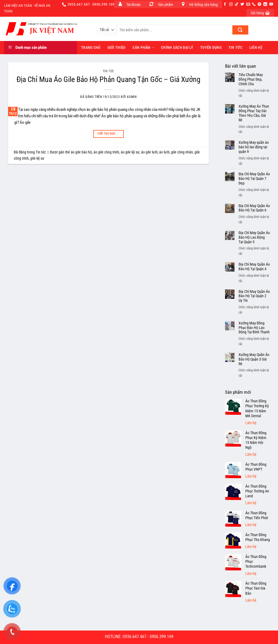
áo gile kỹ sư (130, 152)
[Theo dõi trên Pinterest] (259, 4)
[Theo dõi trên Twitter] (242, 4)
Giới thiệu (117, 47)
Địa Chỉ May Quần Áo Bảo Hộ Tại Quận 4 (254, 267)
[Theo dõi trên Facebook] (225, 4)
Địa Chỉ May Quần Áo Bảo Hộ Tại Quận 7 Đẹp (254, 179)
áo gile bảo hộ (81, 152)
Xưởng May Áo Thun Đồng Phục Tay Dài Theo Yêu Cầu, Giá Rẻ (254, 113)
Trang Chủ (91, 47)
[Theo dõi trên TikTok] (237, 4)
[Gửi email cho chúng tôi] (248, 4)
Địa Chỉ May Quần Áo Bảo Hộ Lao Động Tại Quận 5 (254, 237)
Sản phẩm (143, 48)
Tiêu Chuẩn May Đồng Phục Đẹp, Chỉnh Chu (251, 79)
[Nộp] (240, 30)
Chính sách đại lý (177, 47)
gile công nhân (182, 152)
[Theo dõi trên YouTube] (271, 4)
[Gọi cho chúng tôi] (254, 4)
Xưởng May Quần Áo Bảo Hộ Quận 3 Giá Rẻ (254, 359)
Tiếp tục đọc (108, 134)
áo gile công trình (106, 152)
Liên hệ (256, 47)
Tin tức (235, 47)
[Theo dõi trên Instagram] (231, 4)
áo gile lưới (149, 152)
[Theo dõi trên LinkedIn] (265, 4)
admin (132, 97)
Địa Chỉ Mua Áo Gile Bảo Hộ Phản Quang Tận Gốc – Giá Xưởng (108, 79)
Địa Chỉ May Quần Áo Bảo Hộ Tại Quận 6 (254, 208)
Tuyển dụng (211, 47)
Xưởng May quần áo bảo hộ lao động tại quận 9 (254, 147)
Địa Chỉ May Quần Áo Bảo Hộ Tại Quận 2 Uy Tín (254, 296)
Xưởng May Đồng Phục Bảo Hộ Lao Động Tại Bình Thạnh (254, 328)
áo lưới (164, 152)
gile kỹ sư (37, 158)
